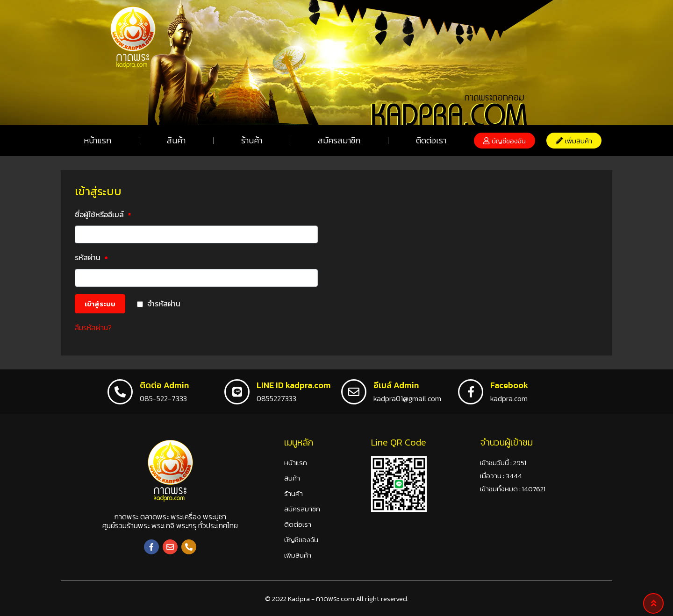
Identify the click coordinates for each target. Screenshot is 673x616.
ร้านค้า (252, 140)
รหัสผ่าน (91, 258)
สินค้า (176, 140)
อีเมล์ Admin (396, 385)
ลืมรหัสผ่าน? (93, 327)
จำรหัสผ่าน (164, 304)
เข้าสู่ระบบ (100, 304)
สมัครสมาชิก (339, 140)
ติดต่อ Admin (164, 385)
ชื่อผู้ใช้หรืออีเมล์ (103, 215)
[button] (505, 141)
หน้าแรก (97, 140)
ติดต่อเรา (431, 140)
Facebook (509, 385)
